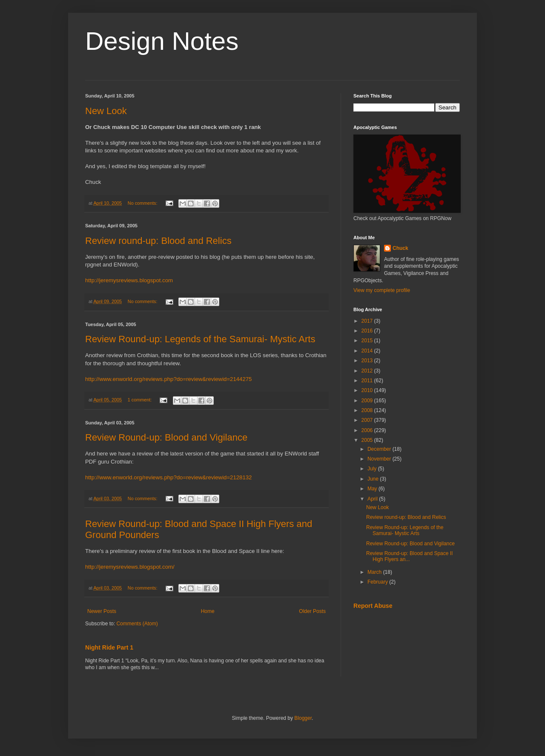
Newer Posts (102, 611)
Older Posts (312, 611)
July (373, 469)
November (380, 459)
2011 (368, 381)
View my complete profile (382, 290)
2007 (368, 420)
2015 (368, 341)
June (374, 479)
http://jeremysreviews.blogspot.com (129, 280)
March (375, 572)
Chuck (400, 248)
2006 (368, 430)
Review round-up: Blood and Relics (158, 241)
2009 (368, 401)
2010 (368, 390)
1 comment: (140, 400)
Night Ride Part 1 (109, 647)
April (373, 499)
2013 (368, 361)
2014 (368, 351)
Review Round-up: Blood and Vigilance (166, 437)
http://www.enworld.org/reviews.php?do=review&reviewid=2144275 (168, 379)
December (380, 449)
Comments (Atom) (137, 624)
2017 (368, 321)
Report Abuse (373, 606)
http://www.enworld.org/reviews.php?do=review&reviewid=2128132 (168, 477)
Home (208, 611)
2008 (368, 410)
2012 (368, 371)
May (373, 489)
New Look (106, 111)
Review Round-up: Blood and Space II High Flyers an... (409, 556)
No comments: (143, 203)
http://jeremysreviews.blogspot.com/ (130, 567)
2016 (368, 331)
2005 (368, 440)
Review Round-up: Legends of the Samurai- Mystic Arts (200, 339)
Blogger (303, 718)
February (378, 582)
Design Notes (162, 41)
